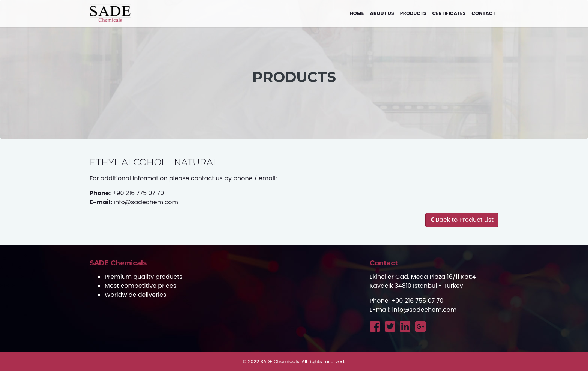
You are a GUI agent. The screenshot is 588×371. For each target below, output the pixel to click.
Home (357, 13)
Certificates (449, 13)
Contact (483, 13)
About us (382, 13)
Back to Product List (462, 220)
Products (413, 13)
